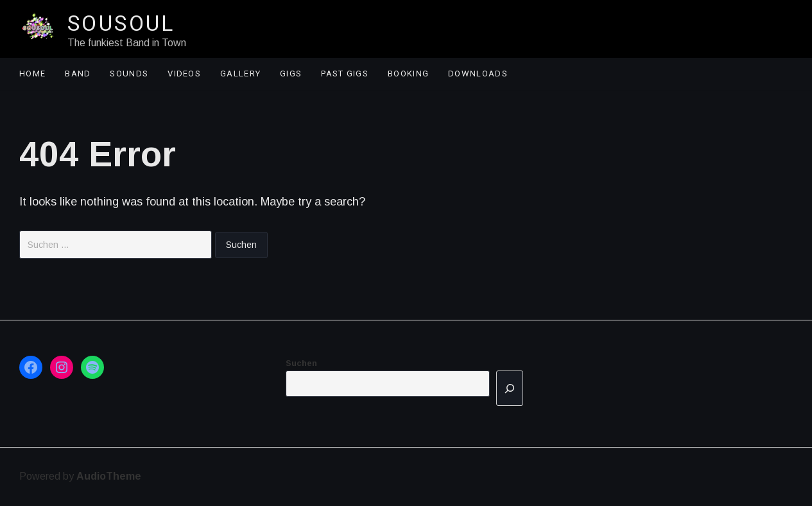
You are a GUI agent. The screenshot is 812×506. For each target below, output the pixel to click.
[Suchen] (510, 388)
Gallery (240, 74)
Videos (184, 74)
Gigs (291, 74)
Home (32, 74)
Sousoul (121, 23)
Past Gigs (345, 74)
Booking (408, 74)
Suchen (301, 363)
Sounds (129, 74)
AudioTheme (109, 476)
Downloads (478, 74)
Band (78, 74)
